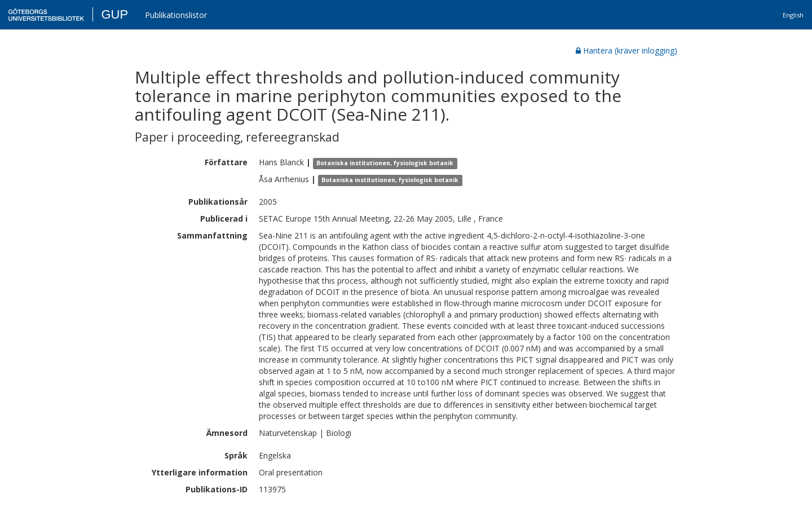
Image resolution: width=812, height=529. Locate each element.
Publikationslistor (176, 15)
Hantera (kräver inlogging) (626, 50)
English (793, 15)
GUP (114, 14)
